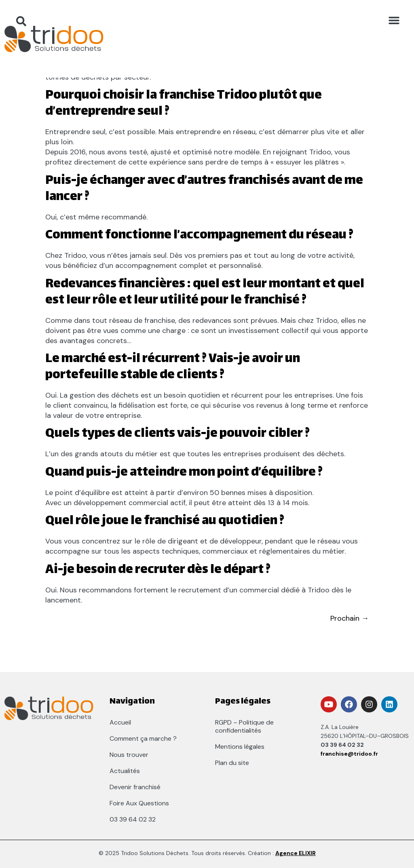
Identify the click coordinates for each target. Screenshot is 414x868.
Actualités (125, 771)
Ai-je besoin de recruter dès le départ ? (158, 570)
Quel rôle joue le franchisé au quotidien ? (165, 521)
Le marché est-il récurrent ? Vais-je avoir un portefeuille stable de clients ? (173, 368)
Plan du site (232, 763)
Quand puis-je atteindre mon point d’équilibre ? (184, 473)
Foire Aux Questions (139, 803)
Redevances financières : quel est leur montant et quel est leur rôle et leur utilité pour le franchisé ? (205, 293)
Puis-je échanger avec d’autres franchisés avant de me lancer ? (204, 189)
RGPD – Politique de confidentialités (244, 726)
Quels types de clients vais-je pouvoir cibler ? (177, 434)
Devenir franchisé (135, 787)
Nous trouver (129, 755)
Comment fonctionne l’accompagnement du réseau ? (199, 236)
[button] (394, 20)
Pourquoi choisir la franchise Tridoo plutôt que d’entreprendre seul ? (184, 104)
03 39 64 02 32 (133, 819)
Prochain (350, 618)
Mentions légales (240, 747)
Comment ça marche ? (143, 738)
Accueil (120, 722)
